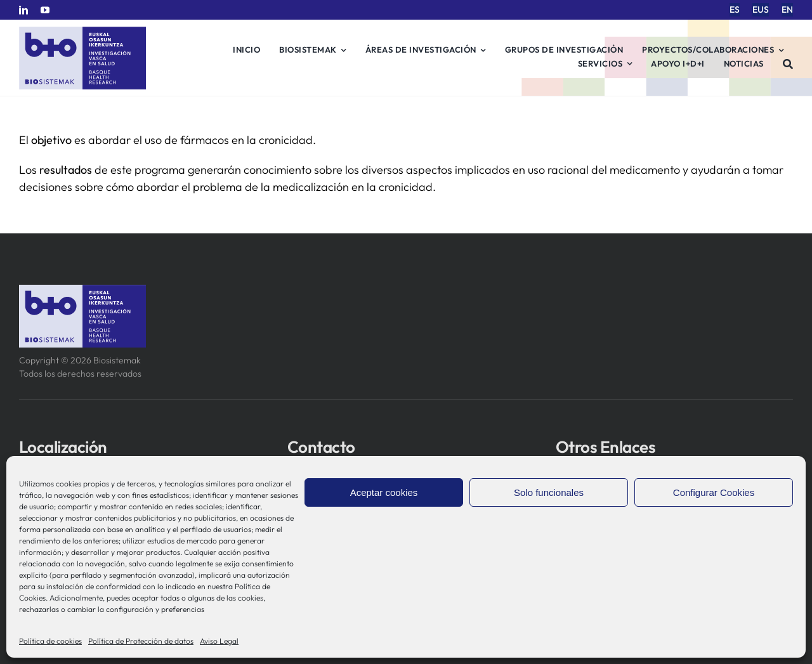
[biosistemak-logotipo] (82, 31)
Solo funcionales (549, 492)
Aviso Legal (219, 641)
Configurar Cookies (714, 492)
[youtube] (45, 10)
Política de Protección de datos (141, 641)
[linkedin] (23, 10)
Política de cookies (50, 641)
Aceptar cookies (384, 492)
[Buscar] (788, 64)
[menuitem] (735, 10)
